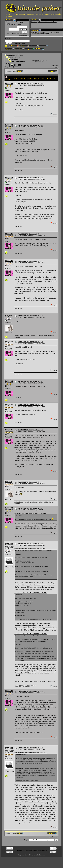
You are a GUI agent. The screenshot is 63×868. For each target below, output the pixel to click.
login (21, 22)
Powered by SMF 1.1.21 (22, 850)
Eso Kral (9, 315)
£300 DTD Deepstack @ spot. (13, 66)
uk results (57, 14)
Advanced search (19, 43)
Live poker (15, 59)
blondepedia (21, 14)
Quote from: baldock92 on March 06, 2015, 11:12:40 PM (31, 593)
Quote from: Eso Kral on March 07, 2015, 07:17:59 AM (30, 513)
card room (30, 14)
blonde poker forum (15, 55)
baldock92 (9, 83)
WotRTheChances (12, 543)
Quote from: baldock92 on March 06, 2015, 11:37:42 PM (31, 634)
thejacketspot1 (44, 34)
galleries (9, 17)
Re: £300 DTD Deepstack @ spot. (31, 83)
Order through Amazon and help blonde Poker (44, 22)
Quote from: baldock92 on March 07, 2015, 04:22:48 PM (31, 753)
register (8, 23)
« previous (55, 66)
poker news (10, 14)
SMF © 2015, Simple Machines (39, 850)
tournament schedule (44, 14)
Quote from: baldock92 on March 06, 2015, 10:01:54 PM (31, 549)
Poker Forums (14, 57)
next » (56, 67)
